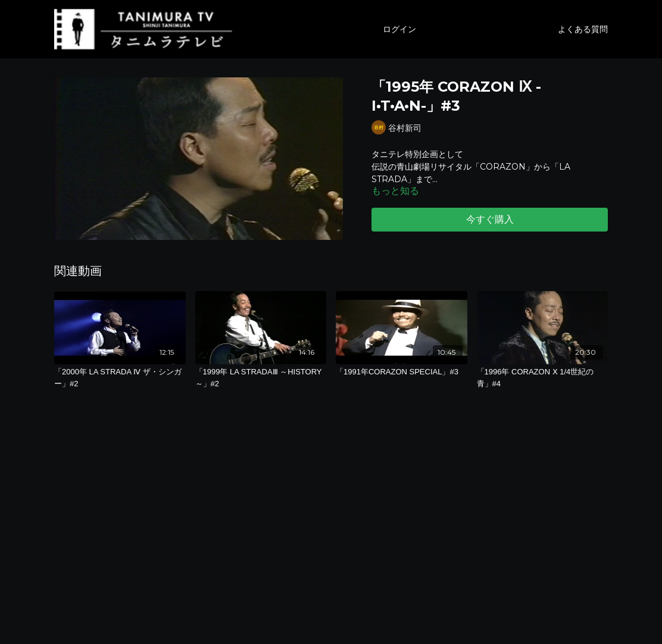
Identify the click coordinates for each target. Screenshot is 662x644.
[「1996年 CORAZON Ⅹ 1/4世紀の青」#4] (543, 378)
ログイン (399, 29)
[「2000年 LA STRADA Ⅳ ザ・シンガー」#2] (120, 378)
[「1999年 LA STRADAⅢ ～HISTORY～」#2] (261, 378)
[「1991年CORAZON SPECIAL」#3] (402, 372)
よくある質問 (583, 29)
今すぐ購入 (490, 219)
